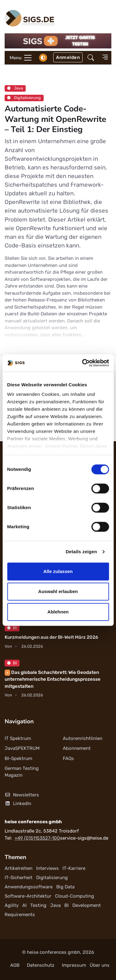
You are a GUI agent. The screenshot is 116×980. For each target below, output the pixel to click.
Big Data (65, 887)
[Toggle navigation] (19, 58)
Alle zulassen (58, 571)
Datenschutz (41, 965)
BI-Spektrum (18, 758)
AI (24, 905)
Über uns (100, 965)
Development (87, 905)
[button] (91, 58)
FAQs (68, 758)
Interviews (47, 868)
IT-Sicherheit (19, 878)
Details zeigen (81, 552)
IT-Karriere (74, 868)
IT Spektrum (18, 738)
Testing (38, 905)
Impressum (74, 965)
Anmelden (68, 57)
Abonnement (77, 748)
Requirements (20, 915)
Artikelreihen (19, 868)
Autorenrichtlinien (83, 738)
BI (12, 628)
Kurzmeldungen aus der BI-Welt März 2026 (51, 637)
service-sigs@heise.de (84, 838)
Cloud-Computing (75, 896)
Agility (12, 905)
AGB (15, 965)
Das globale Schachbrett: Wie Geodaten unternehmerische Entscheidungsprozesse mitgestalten (53, 679)
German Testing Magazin (22, 772)
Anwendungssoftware (29, 887)
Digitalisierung (24, 98)
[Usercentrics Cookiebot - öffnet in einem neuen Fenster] (83, 363)
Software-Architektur (28, 896)
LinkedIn (18, 804)
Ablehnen (58, 612)
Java (15, 88)
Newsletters (22, 795)
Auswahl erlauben (58, 591)
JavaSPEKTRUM (22, 748)
